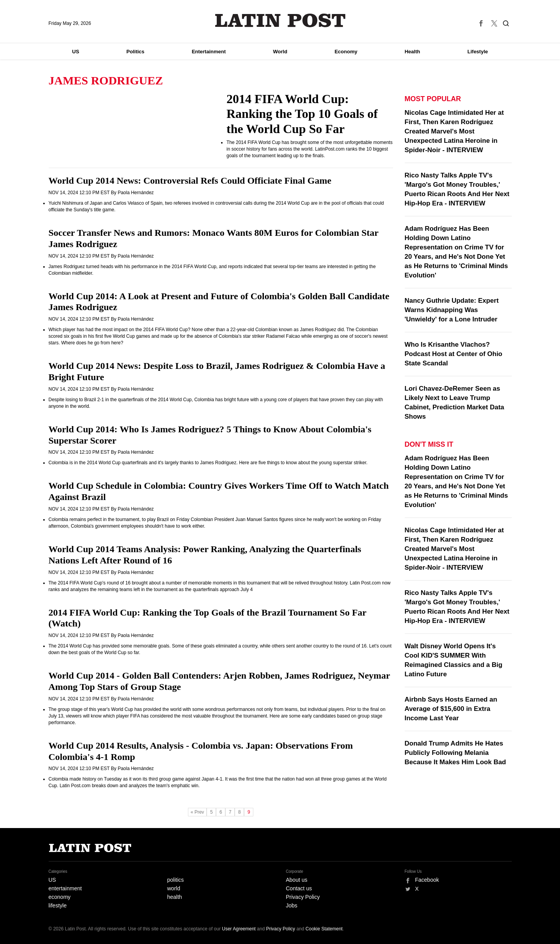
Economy (346, 52)
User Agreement (239, 929)
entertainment (65, 888)
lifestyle (58, 905)
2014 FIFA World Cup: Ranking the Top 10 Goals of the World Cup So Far (302, 114)
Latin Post (280, 20)
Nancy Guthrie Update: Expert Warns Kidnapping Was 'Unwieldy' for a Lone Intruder (452, 310)
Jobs (292, 905)
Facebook (427, 880)
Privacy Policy (303, 897)
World (280, 52)
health (175, 897)
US (75, 52)
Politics (135, 52)
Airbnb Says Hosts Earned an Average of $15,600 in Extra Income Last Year (451, 709)
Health (413, 52)
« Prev (197, 812)
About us (297, 880)
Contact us (299, 888)
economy (60, 897)
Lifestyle (478, 52)
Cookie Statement (324, 929)
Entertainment (209, 52)
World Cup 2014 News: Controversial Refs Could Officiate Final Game (190, 181)
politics (176, 880)
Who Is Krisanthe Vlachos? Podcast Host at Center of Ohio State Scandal (454, 354)
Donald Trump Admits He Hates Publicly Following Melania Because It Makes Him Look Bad (456, 753)
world (174, 888)
